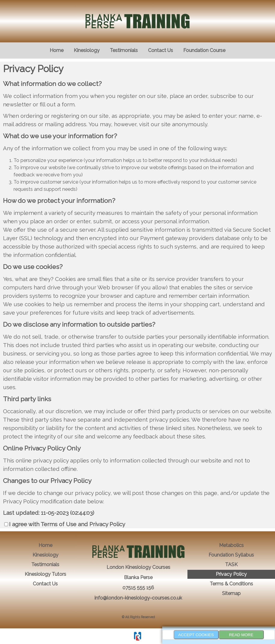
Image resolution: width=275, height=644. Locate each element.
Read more (241, 635)
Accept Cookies (196, 635)
